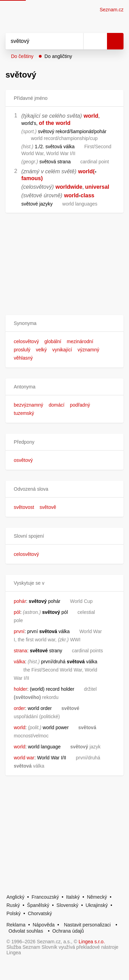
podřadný (80, 405)
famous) (32, 178)
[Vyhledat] (37, 41)
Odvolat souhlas (26, 931)
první (19, 631)
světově (48, 507)
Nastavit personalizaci (87, 925)
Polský (14, 913)
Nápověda (44, 925)
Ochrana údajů (68, 931)
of (41, 123)
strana (20, 651)
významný (88, 350)
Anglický (15, 897)
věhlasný (23, 358)
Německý (97, 897)
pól (17, 612)
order (19, 708)
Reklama (16, 925)
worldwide (69, 187)
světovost (24, 507)
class (87, 195)
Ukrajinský (97, 905)
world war (24, 758)
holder (20, 689)
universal (97, 187)
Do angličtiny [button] (58, 56)
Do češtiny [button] (22, 56)
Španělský (38, 905)
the (50, 123)
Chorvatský (40, 913)
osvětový (23, 460)
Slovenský (67, 905)
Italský (73, 897)
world (91, 116)
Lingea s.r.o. (92, 942)
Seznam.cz (112, 10)
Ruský (13, 905)
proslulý (22, 350)
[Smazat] (76, 41)
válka (19, 662)
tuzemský (24, 413)
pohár (20, 601)
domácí (56, 405)
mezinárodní (80, 341)
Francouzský (45, 897)
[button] (64, 323)
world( (86, 171)
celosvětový (26, 341)
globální (53, 341)
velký (41, 350)
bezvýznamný (29, 405)
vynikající (62, 350)
